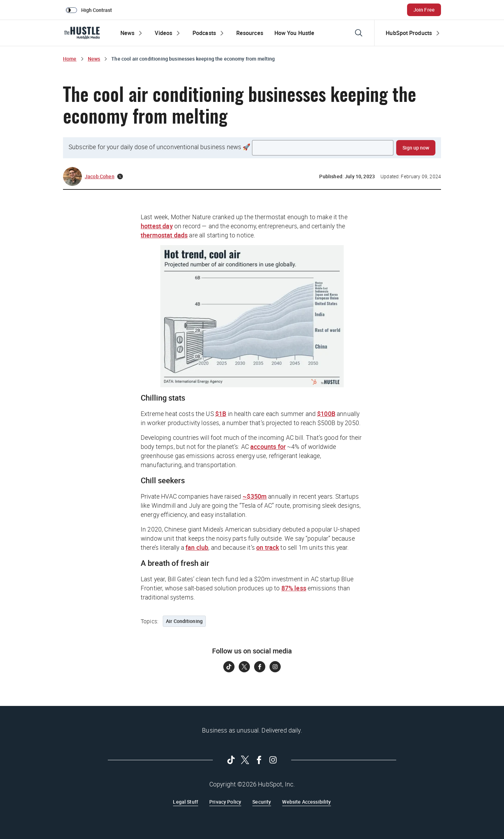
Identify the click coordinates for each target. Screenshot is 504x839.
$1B (221, 414)
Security (262, 802)
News (94, 59)
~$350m (255, 496)
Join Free (424, 10)
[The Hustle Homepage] (82, 33)
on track (268, 547)
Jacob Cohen (100, 176)
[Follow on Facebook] (260, 667)
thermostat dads (164, 235)
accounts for (268, 446)
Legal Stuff (185, 802)
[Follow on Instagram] (275, 667)
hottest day (157, 226)
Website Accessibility (306, 802)
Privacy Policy (225, 802)
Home (70, 59)
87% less (294, 588)
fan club (197, 547)
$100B (326, 414)
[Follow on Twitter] (244, 667)
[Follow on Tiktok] (229, 667)
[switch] (90, 10)
